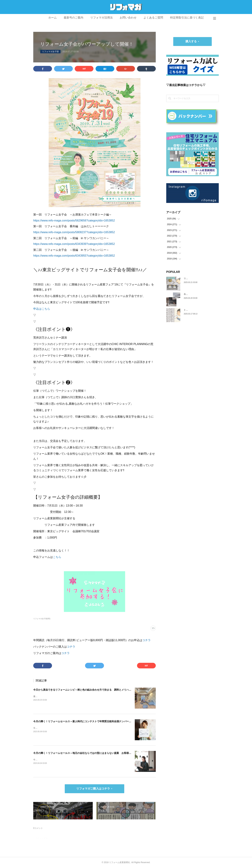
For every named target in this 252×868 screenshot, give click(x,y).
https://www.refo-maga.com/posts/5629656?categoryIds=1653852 (74, 220)
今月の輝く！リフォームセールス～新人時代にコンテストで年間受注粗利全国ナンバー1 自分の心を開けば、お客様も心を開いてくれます (110, 721)
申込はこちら (42, 309)
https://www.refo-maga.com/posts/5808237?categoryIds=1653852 (74, 232)
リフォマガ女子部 (50, 52)
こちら (57, 557)
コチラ (146, 640)
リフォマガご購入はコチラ (93, 789)
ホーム (52, 18)
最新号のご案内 (73, 18)
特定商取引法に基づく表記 (187, 18)
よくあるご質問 (153, 18)
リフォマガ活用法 (101, 18)
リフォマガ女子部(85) (42, 619)
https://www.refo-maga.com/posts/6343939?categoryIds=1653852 (74, 244)
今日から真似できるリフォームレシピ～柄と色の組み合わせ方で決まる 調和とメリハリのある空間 (88, 690)
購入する (191, 41)
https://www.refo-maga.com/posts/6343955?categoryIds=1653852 (74, 256)
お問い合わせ (128, 18)
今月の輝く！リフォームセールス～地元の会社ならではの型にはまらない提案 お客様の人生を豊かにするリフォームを (99, 753)
